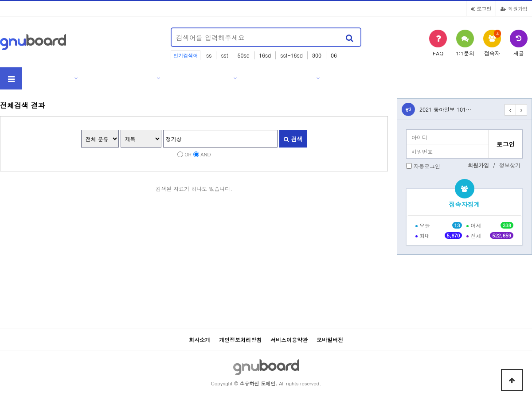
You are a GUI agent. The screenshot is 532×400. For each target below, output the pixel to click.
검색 (293, 139)
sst (224, 55)
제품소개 (143, 78)
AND (205, 154)
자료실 (223, 78)
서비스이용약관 (289, 340)
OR (188, 154)
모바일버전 (330, 340)
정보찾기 (510, 165)
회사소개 (60, 78)
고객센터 (302, 78)
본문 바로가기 (0, 0)
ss (209, 55)
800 (317, 55)
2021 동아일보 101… (445, 109)
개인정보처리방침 (240, 340)
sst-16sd (291, 55)
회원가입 (514, 8)
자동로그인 (427, 166)
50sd (244, 55)
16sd (265, 55)
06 (334, 55)
